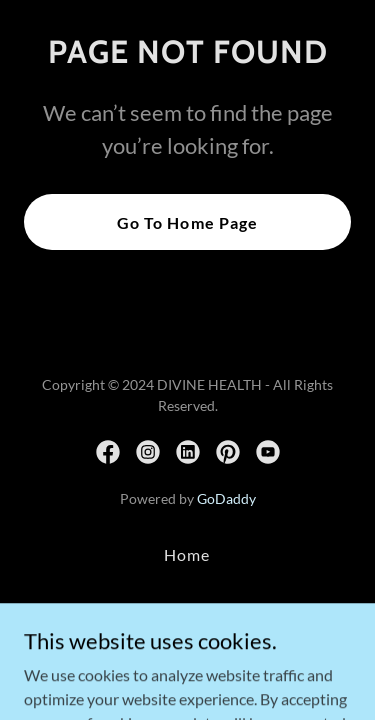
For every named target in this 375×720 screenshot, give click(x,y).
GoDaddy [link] (226, 498)
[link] (108, 452)
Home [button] (187, 554)
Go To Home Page (187, 222)
